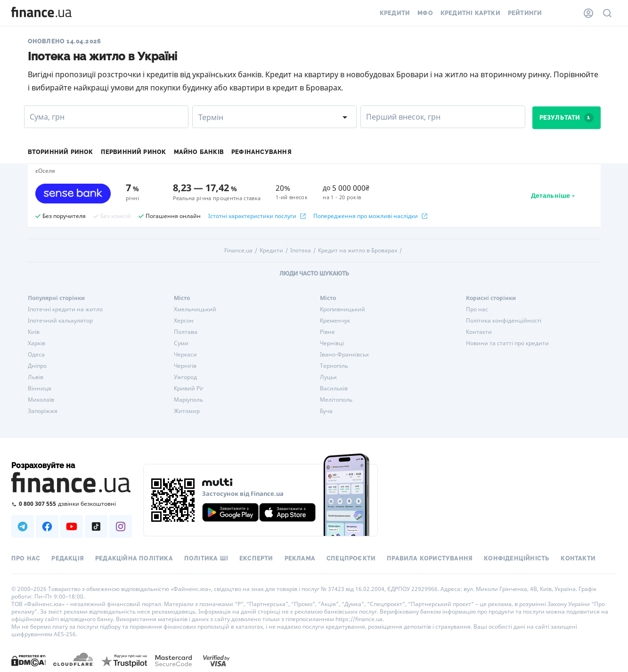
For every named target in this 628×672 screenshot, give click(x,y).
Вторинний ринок (61, 152)
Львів (36, 377)
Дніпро (37, 366)
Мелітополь (336, 400)
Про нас (477, 309)
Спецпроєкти (351, 559)
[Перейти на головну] (41, 13)
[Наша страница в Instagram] (121, 526)
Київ (34, 332)
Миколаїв (41, 400)
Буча (326, 411)
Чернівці (332, 343)
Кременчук (335, 321)
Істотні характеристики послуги (257, 216)
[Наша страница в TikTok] (96, 526)
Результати (567, 118)
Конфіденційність (517, 559)
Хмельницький (195, 309)
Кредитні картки (470, 13)
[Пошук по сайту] (607, 13)
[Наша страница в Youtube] (72, 526)
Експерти (256, 559)
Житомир (187, 411)
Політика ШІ (206, 559)
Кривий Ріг (189, 389)
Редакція (68, 559)
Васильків (334, 389)
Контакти (479, 332)
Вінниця (40, 389)
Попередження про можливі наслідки (370, 216)
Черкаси (185, 355)
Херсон (184, 321)
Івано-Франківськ (344, 355)
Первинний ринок (134, 152)
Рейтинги (525, 13)
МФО (425, 13)
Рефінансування (261, 152)
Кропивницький (343, 309)
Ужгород (185, 377)
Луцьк (328, 377)
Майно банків (199, 152)
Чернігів (185, 366)
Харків (37, 343)
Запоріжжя (43, 411)
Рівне (327, 332)
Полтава (186, 332)
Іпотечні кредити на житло (65, 309)
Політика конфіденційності (504, 321)
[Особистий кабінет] (588, 13)
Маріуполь (188, 400)
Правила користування (430, 559)
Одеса (36, 355)
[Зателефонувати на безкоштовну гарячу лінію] (72, 504)
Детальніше (551, 195)
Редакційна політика (134, 559)
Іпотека (301, 251)
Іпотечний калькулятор (60, 321)
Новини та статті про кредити (507, 343)
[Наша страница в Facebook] (47, 526)
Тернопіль (334, 366)
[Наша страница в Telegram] (23, 526)
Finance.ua (238, 251)
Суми (181, 343)
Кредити (395, 13)
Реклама (300, 559)
